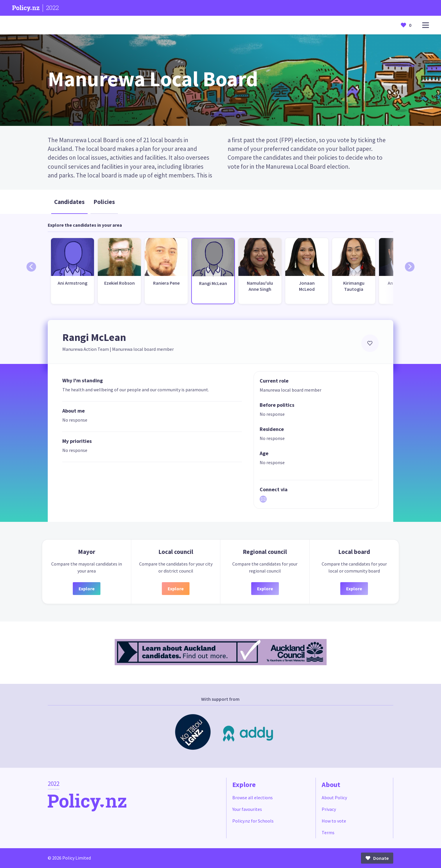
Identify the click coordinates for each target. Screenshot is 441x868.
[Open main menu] (426, 25)
